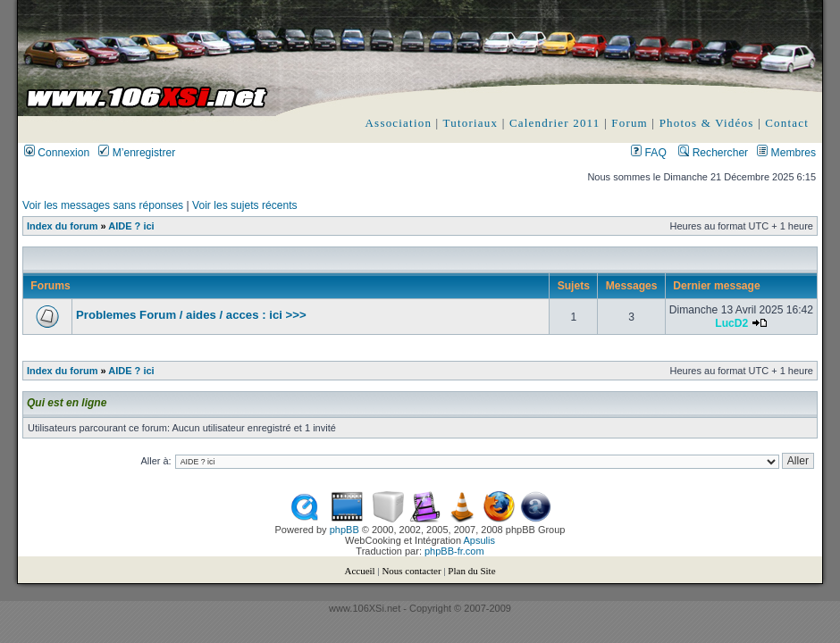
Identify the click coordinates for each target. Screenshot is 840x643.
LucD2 (731, 323)
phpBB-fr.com (454, 551)
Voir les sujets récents (245, 205)
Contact (787, 123)
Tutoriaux (471, 123)
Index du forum (62, 226)
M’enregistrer (137, 153)
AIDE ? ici (131, 226)
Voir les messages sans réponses (103, 205)
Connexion (57, 153)
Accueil (359, 571)
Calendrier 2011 (555, 123)
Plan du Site (471, 571)
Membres (786, 153)
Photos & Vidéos (707, 123)
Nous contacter (411, 571)
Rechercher (713, 153)
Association (399, 123)
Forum (630, 123)
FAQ (649, 153)
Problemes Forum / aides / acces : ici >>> (191, 315)
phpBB (344, 530)
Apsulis (479, 540)
